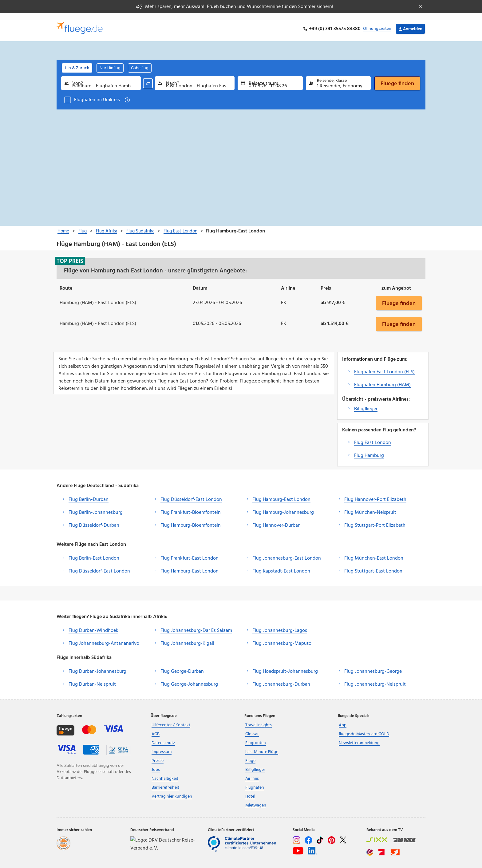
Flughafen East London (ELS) (384, 369)
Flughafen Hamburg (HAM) (382, 382)
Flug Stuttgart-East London (373, 568)
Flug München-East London (374, 555)
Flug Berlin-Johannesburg (96, 509)
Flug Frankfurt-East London (190, 555)
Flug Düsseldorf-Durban (94, 522)
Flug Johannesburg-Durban (281, 681)
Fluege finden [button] (399, 300)
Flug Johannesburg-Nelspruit (375, 681)
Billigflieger (366, 406)
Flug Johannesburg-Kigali (187, 640)
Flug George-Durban (182, 668)
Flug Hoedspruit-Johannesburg (285, 668)
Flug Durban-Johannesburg (97, 668)
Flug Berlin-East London (94, 555)
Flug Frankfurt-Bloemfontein (191, 509)
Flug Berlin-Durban (89, 496)
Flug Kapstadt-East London (281, 568)
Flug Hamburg (369, 452)
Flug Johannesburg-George (373, 668)
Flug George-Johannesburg (189, 681)
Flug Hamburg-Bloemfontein (191, 522)
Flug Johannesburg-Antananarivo (104, 640)
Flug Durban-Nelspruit (92, 681)
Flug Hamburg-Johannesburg (283, 509)
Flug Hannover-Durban (277, 522)
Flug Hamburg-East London (281, 496)
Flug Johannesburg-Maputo (282, 640)
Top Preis (70, 258)
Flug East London (373, 439)
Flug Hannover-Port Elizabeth (375, 496)
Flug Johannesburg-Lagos (280, 627)
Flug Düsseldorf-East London (191, 496)
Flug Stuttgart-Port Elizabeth (375, 522)
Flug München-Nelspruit (370, 509)
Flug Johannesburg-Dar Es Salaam (196, 627)
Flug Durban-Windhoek (93, 627)
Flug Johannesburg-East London (287, 555)
